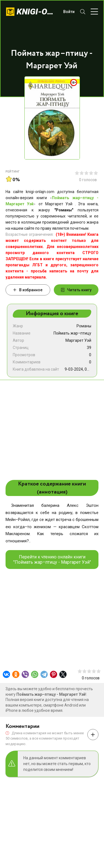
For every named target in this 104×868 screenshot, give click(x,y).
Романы (84, 326)
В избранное (28, 290)
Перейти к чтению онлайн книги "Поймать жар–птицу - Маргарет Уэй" (52, 560)
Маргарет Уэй (78, 340)
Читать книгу (76, 290)
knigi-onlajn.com (37, 12)
